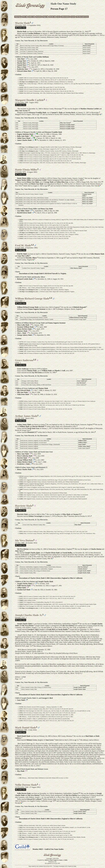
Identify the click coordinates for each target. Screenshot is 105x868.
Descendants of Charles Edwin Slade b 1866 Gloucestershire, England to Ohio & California (51, 578)
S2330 (21, 91)
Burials (51, 17)
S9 (20, 82)
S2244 (21, 353)
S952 (21, 606)
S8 (20, 288)
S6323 (21, 84)
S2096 (21, 225)
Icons (58, 17)
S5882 (21, 161)
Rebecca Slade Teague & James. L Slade (56, 860)
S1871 (21, 487)
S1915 (21, 238)
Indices (31, 17)
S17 (21, 829)
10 (89, 448)
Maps (44, 17)
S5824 (21, 153)
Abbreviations (65, 17)
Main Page (18, 17)
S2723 (21, 476)
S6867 (21, 489)
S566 (21, 407)
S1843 (21, 493)
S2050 (21, 220)
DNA (24, 17)
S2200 (21, 231)
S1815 (21, 602)
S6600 (21, 484)
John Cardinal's (40, 866)
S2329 (21, 80)
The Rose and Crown (82, 17)
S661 (21, 286)
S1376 (21, 707)
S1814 (21, 604)
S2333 (21, 89)
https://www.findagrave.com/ (30, 82)
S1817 (21, 405)
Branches (39, 17)
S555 (21, 403)
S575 (21, 532)
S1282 (21, 234)
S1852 (21, 480)
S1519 (21, 223)
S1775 (21, 342)
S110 (21, 825)
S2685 (21, 600)
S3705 (21, 401)
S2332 (21, 87)
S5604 (21, 149)
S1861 (21, 495)
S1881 (21, 499)
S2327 (21, 78)
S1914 (21, 236)
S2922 (21, 533)
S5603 (21, 159)
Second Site (46, 866)
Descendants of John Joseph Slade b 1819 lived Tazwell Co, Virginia (43, 273)
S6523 (21, 227)
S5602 (21, 157)
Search (73, 17)
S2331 (21, 93)
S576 (21, 596)
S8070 (21, 344)
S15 (21, 163)
